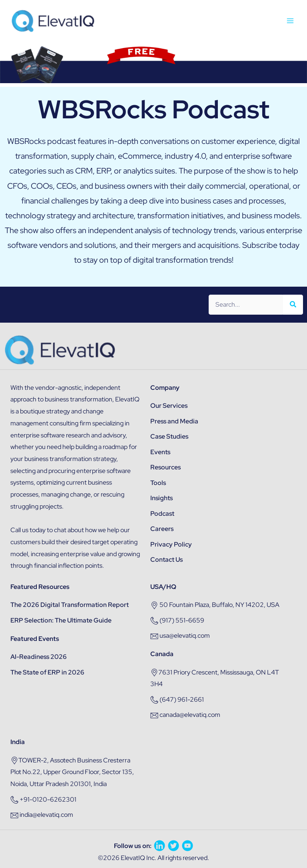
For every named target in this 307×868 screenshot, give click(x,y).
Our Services (169, 406)
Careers (162, 529)
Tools (158, 483)
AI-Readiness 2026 (39, 657)
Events (160, 452)
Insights (161, 498)
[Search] (293, 305)
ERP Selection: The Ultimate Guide (61, 620)
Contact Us (166, 560)
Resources (165, 467)
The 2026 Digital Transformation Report (70, 605)
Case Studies (169, 436)
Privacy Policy (171, 544)
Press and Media (174, 421)
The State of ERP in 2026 (47, 672)
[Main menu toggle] (290, 21)
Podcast (162, 514)
